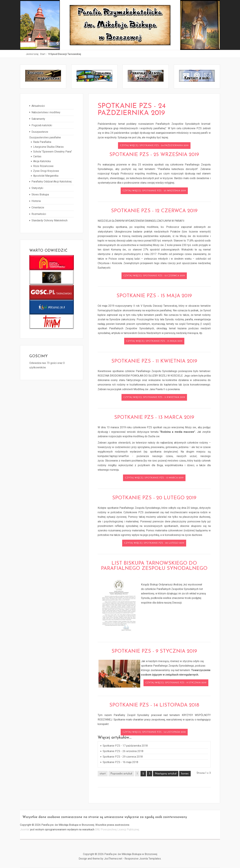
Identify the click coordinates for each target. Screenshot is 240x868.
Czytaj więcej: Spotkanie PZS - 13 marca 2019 (154, 478)
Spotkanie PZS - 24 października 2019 (132, 110)
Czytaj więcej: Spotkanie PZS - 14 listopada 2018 (154, 732)
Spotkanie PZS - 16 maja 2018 (120, 762)
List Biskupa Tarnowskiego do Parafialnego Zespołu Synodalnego (154, 566)
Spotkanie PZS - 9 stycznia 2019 (154, 652)
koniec (185, 774)
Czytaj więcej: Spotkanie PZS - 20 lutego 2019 (154, 543)
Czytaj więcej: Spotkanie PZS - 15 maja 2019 (154, 341)
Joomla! (25, 830)
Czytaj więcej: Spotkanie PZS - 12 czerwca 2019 (154, 276)
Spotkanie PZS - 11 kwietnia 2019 (154, 361)
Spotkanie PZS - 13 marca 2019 (154, 418)
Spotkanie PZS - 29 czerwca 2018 (123, 757)
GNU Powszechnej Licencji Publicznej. (117, 830)
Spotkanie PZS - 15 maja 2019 (154, 296)
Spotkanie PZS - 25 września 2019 (154, 155)
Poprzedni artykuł (121, 774)
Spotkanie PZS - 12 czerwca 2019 (154, 211)
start (103, 774)
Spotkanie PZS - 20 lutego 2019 (154, 498)
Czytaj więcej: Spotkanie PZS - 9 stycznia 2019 (176, 683)
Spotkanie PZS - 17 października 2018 (125, 746)
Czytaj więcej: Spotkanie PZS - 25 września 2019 (154, 191)
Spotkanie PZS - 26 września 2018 (123, 751)
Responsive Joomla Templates (143, 859)
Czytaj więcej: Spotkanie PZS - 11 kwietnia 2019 (154, 398)
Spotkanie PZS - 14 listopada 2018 (154, 705)
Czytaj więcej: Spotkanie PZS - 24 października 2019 (154, 146)
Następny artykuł (166, 774)
